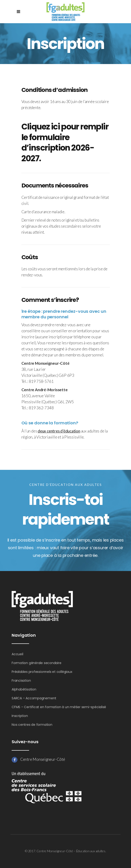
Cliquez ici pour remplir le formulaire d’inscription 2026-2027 (65, 142)
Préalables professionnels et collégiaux (42, 672)
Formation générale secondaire (37, 663)
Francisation (21, 681)
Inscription (20, 716)
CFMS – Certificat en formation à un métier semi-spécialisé (59, 707)
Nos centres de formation (32, 725)
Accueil (17, 654)
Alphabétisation (24, 689)
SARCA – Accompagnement (34, 698)
